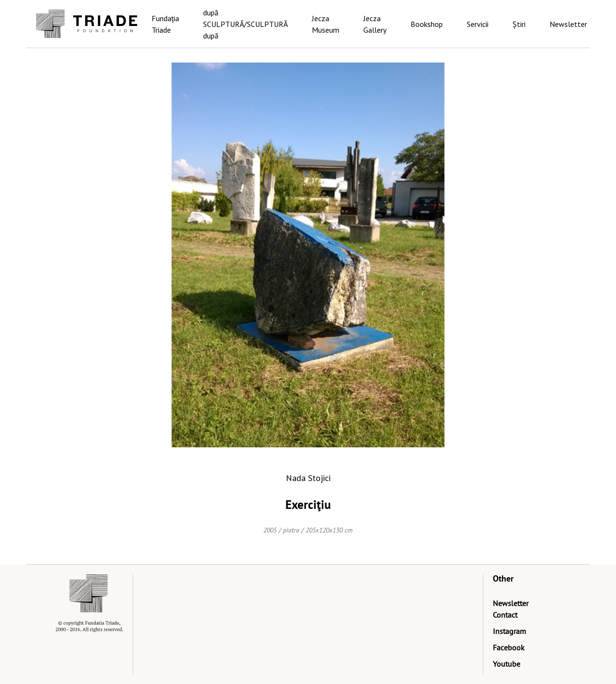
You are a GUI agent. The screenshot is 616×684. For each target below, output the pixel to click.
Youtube (507, 664)
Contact (505, 615)
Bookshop (427, 24)
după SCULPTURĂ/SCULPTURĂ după (245, 24)
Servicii (478, 24)
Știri (519, 24)
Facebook (509, 647)
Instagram (509, 631)
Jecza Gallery (375, 24)
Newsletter (568, 24)
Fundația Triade (165, 24)
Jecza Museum (326, 24)
